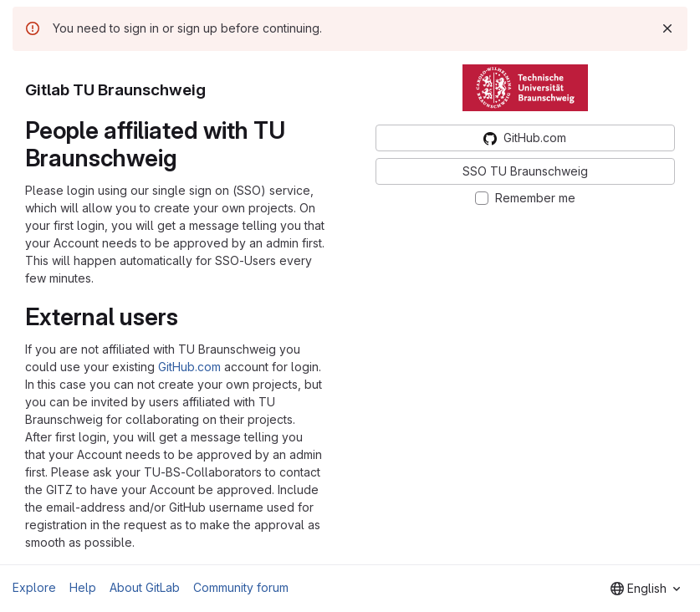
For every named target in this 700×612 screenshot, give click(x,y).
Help (83, 587)
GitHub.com (189, 367)
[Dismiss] (667, 28)
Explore (34, 587)
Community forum (241, 587)
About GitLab (145, 587)
